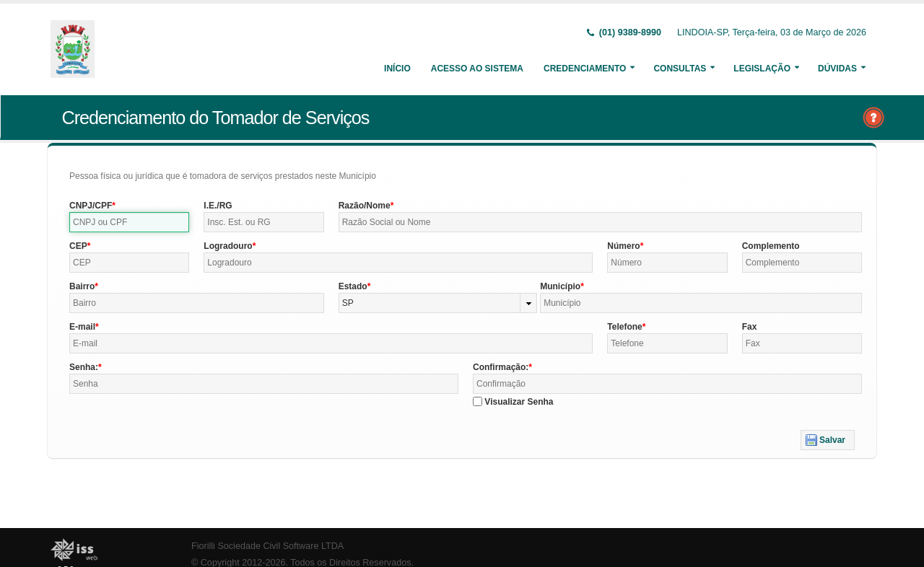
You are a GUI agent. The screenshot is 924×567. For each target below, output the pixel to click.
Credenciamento (585, 69)
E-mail (82, 327)
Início (397, 69)
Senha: (84, 367)
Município (560, 286)
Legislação (762, 69)
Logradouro (228, 246)
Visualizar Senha (519, 402)
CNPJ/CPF (91, 206)
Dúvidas (837, 69)
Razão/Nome (365, 206)
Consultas (680, 69)
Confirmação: (501, 367)
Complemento (771, 246)
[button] (828, 440)
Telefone (624, 327)
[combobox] (438, 303)
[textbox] (129, 222)
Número (623, 246)
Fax (750, 327)
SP (348, 303)
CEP (78, 246)
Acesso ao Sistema (477, 69)
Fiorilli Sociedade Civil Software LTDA (267, 546)
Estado (353, 286)
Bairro (82, 286)
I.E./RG (218, 206)
